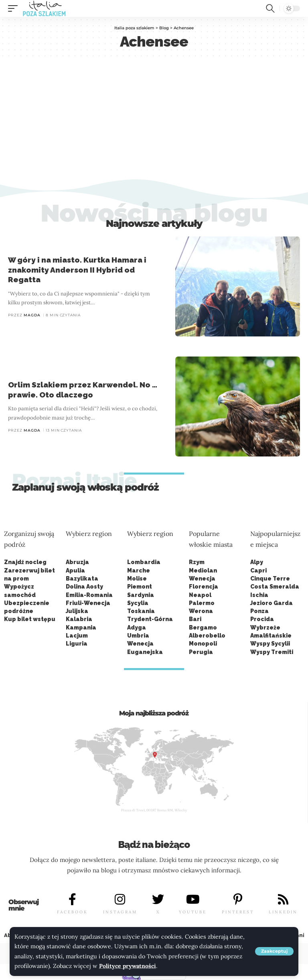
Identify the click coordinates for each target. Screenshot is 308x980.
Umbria (138, 636)
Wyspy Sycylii (270, 644)
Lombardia (144, 562)
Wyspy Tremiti (272, 652)
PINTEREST (238, 912)
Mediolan (203, 570)
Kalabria (79, 619)
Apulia (75, 570)
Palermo (202, 603)
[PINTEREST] (238, 900)
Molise (137, 579)
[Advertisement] (154, 118)
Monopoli (203, 644)
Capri (258, 570)
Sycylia (138, 603)
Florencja (204, 587)
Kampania (81, 628)
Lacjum (77, 636)
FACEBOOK (72, 912)
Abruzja (77, 562)
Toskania (141, 611)
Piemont (140, 587)
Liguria (77, 644)
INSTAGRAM (120, 912)
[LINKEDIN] (283, 900)
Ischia (259, 595)
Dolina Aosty (84, 587)
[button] (274, 952)
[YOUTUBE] (193, 900)
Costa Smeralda (275, 587)
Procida (262, 619)
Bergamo (203, 628)
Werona (201, 611)
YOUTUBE (193, 912)
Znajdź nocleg (25, 562)
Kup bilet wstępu (30, 619)
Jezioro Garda (272, 603)
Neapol (200, 595)
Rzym (197, 562)
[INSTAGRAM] (120, 900)
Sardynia (141, 595)
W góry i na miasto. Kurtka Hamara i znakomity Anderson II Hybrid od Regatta (77, 270)
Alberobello (207, 636)
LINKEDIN (283, 912)
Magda (32, 315)
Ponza (259, 611)
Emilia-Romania (89, 595)
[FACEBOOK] (73, 900)
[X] (158, 900)
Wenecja (202, 579)
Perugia (201, 652)
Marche (139, 570)
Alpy (257, 562)
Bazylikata (82, 579)
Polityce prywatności (128, 966)
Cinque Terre (270, 579)
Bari (195, 619)
